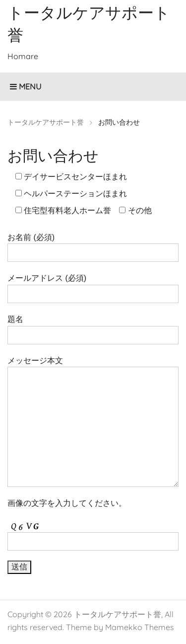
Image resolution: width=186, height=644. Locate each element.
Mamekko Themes (140, 627)
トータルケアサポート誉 (118, 614)
